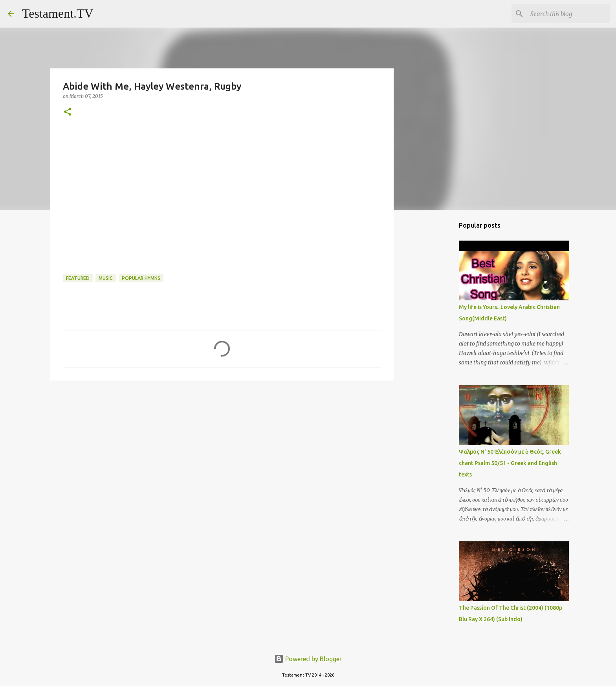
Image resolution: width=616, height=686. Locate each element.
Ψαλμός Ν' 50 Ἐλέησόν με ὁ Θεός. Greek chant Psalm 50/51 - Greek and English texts (510, 463)
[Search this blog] (568, 14)
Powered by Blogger (308, 659)
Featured (78, 278)
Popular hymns (141, 278)
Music (106, 278)
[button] (68, 112)
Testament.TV (58, 13)
